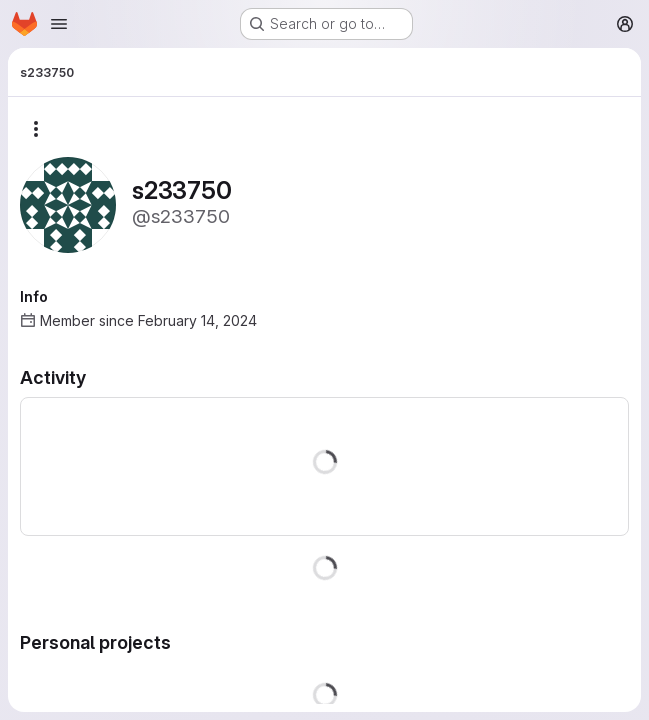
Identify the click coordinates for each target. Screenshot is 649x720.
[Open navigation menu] (59, 24)
